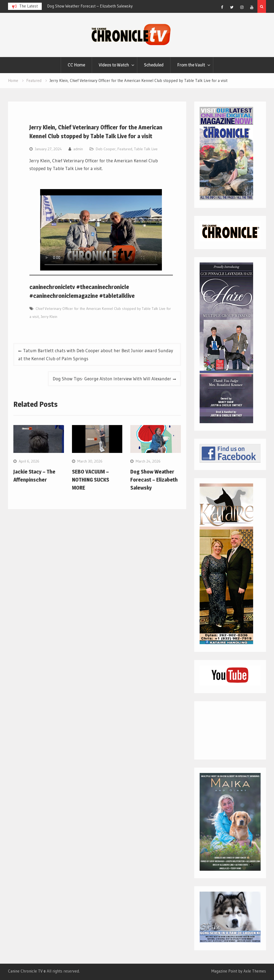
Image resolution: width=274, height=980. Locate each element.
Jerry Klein (49, 317)
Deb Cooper (106, 149)
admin (78, 149)
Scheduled (154, 65)
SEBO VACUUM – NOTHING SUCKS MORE (91, 480)
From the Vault (191, 65)
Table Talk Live (146, 149)
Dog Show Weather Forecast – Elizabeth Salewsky (90, 6)
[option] (95, 6)
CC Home (76, 65)
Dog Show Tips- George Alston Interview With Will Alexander (112, 379)
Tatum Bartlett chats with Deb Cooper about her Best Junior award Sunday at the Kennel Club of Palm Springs (96, 354)
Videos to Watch (114, 65)
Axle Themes (255, 971)
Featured (125, 149)
